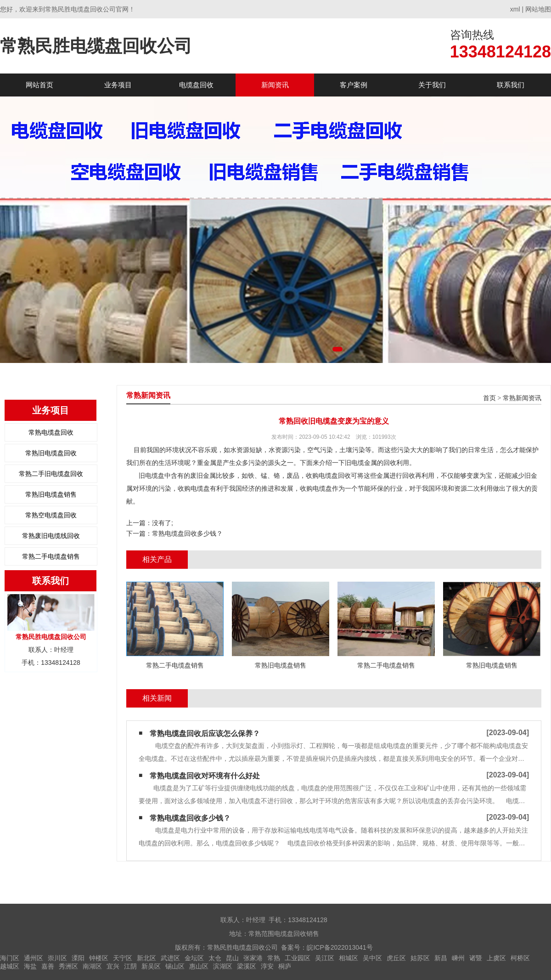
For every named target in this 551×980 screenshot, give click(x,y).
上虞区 (496, 958)
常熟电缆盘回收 (51, 432)
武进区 (170, 958)
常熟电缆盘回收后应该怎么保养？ (205, 734)
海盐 (30, 966)
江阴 (130, 966)
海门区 (10, 958)
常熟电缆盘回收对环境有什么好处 (205, 776)
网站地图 (538, 9)
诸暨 (476, 958)
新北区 (146, 958)
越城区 (10, 966)
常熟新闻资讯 (522, 398)
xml (515, 9)
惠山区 (199, 966)
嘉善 (48, 966)
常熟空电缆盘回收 (51, 515)
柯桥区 (520, 958)
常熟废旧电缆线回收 (51, 536)
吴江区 (325, 958)
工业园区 (298, 958)
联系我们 (511, 85)
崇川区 (57, 958)
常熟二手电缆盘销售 (51, 556)
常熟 (274, 958)
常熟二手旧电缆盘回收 (51, 474)
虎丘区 (396, 958)
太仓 (215, 958)
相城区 (349, 958)
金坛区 (194, 958)
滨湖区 (223, 966)
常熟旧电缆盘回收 (51, 453)
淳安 (267, 966)
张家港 (253, 958)
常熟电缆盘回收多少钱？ (187, 533)
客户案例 (354, 85)
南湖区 (92, 966)
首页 (489, 398)
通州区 (34, 958)
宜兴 (113, 966)
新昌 (441, 958)
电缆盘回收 (196, 85)
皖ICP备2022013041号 (340, 947)
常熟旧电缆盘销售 (51, 494)
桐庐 (285, 966)
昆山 (232, 958)
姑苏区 (420, 958)
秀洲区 (68, 966)
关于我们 (432, 85)
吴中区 (372, 958)
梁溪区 (247, 966)
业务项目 (118, 85)
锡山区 (175, 966)
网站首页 (39, 85)
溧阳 (78, 958)
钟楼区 (99, 958)
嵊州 (458, 958)
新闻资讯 (275, 85)
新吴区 (151, 966)
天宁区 (123, 958)
